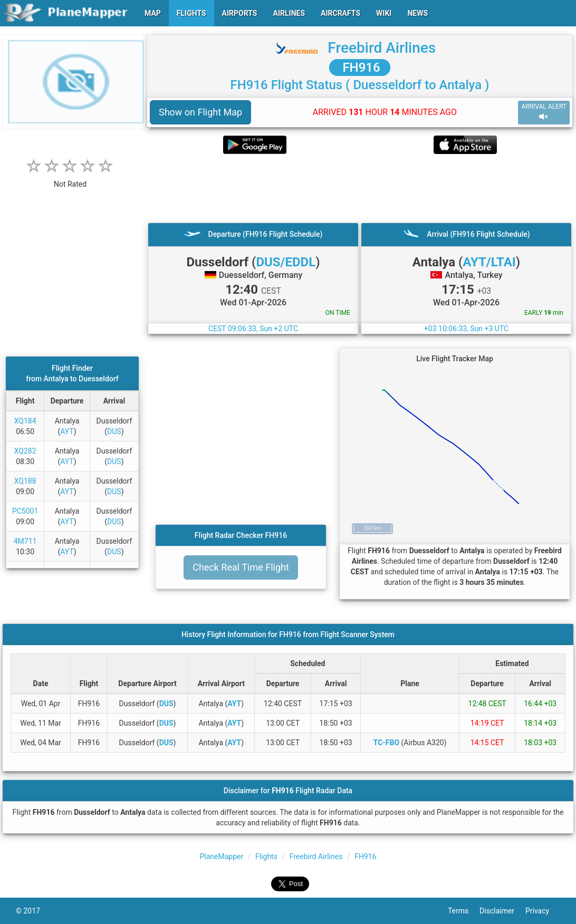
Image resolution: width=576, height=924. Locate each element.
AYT (67, 431)
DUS (114, 431)
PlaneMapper (222, 856)
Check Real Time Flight (241, 567)
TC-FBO (386, 743)
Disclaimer (502, 911)
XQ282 (25, 451)
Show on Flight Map (200, 112)
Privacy (543, 911)
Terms (464, 911)
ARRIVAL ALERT (544, 112)
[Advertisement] (360, 188)
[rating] (70, 179)
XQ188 (25, 481)
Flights (266, 856)
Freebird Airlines (382, 48)
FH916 (359, 68)
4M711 (25, 541)
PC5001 (25, 511)
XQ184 (25, 421)
